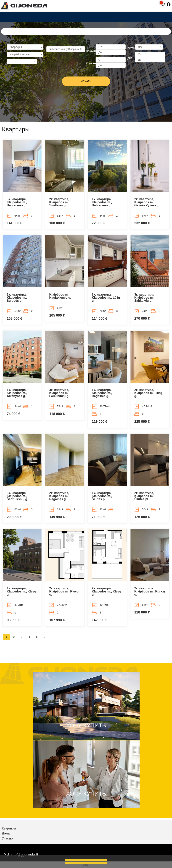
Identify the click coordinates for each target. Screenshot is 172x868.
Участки (8, 839)
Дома (6, 834)
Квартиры (9, 829)
